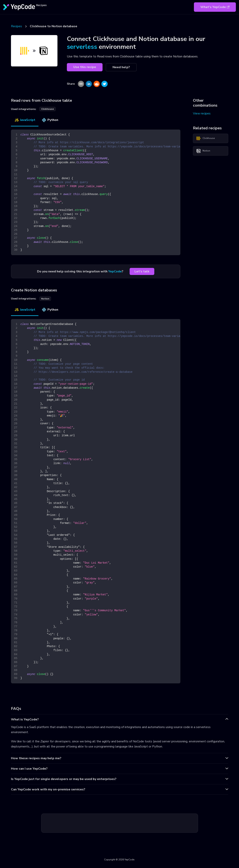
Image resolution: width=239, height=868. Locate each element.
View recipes (202, 113)
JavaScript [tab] (25, 120)
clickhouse (48, 109)
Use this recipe (85, 67)
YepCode (115, 271)
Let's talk (142, 271)
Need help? (121, 67)
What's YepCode (215, 7)
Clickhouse (205, 138)
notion (45, 299)
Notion (203, 151)
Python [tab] (50, 120)
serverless (82, 47)
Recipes (16, 26)
